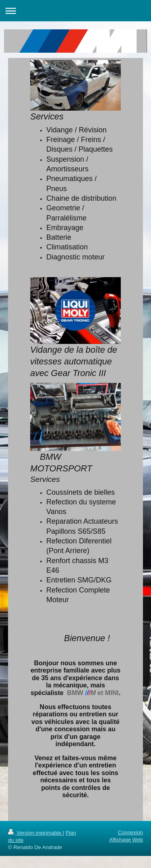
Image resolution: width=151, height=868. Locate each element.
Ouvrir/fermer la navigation (75, 11)
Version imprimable (35, 833)
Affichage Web (126, 840)
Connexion (130, 832)
